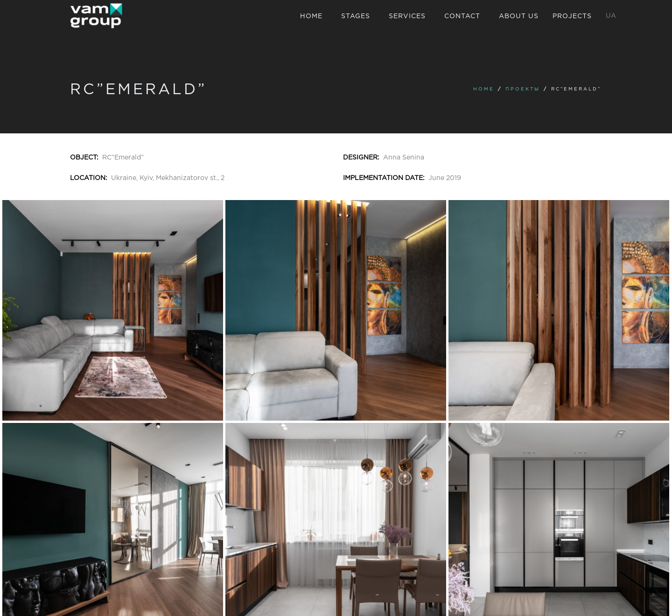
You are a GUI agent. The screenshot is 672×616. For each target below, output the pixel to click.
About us (519, 16)
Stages (356, 16)
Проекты (523, 89)
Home (311, 16)
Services (407, 16)
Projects (572, 16)
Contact (462, 16)
